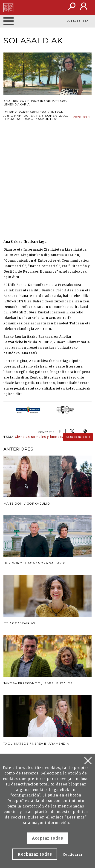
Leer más (76, 817)
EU (68, 21)
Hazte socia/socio (78, 437)
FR (81, 21)
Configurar (73, 855)
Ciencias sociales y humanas (40, 437)
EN (87, 21)
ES (75, 21)
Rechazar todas (35, 854)
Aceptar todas (48, 838)
